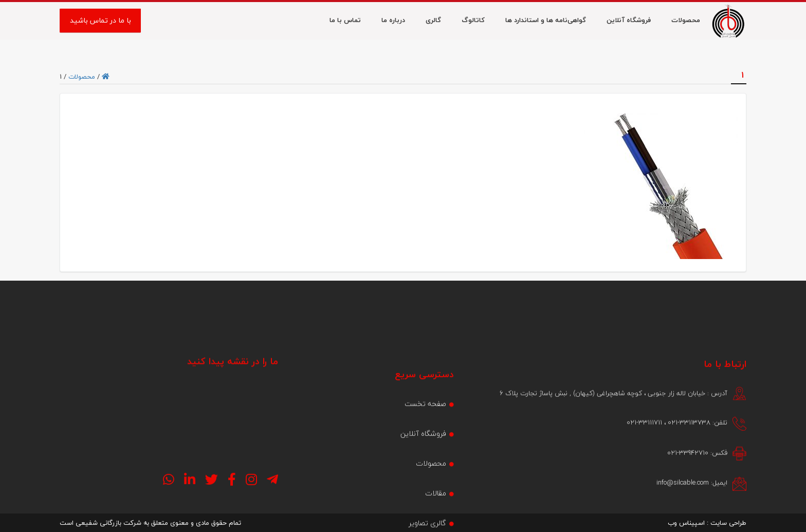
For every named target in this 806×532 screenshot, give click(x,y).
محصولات (82, 77)
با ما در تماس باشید (100, 21)
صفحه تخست (425, 441)
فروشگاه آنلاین (423, 471)
